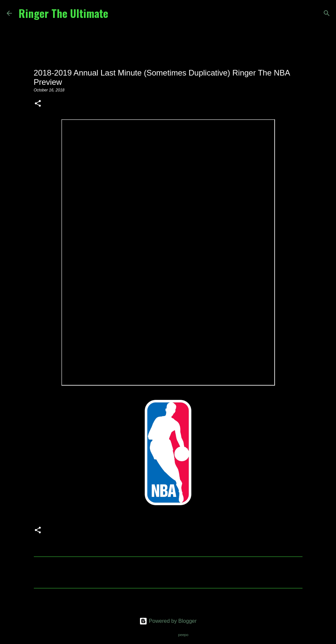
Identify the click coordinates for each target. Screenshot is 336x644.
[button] (38, 104)
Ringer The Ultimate (63, 13)
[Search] (117, 13)
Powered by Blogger (168, 621)
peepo (183, 635)
